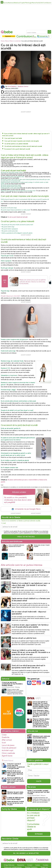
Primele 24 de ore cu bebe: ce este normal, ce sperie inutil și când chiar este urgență (15, 776)
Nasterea (11, 3)
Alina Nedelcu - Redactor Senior (18, 86)
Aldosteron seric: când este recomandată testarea (41, 740)
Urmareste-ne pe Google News (26, 512)
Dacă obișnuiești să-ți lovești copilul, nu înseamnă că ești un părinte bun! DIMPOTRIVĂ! (31, 574)
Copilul (23, 3)
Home (3, 41)
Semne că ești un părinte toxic (24, 641)
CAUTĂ (39, 784)
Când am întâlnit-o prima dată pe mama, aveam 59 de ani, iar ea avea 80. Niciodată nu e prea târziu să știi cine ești (31, 655)
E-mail (4, 526)
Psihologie (28, 3)
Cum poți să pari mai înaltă (13, 138)
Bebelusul (17, 3)
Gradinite (6, 740)
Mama (34, 3)
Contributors (47, 3)
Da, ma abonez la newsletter (26, 856)
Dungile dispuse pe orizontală (10, 299)
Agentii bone (7, 759)
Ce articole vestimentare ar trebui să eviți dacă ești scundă (23, 146)
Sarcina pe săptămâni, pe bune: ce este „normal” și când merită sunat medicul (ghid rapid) (16, 783)
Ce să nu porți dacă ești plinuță (17, 217)
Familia (38, 3)
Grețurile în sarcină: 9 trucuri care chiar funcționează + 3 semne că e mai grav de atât (16, 769)
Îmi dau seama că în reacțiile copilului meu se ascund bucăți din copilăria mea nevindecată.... (41, 745)
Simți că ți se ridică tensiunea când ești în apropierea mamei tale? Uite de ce (28, 669)
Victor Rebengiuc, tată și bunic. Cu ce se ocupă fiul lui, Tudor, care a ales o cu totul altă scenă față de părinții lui (41, 716)
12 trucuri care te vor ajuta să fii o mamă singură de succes (42, 557)
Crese (4, 738)
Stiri (42, 3)
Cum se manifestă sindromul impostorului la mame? (16, 549)
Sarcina (6, 3)
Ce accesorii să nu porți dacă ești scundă (17, 149)
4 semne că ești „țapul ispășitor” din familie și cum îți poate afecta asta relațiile (30, 629)
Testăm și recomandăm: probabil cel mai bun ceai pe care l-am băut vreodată (38, 795)
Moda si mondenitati (15, 41)
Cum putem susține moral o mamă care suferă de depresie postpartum (17, 558)
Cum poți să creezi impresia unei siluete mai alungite (21, 141)
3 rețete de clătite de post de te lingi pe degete (16, 801)
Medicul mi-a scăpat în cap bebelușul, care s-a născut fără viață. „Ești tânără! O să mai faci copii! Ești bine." (31, 588)
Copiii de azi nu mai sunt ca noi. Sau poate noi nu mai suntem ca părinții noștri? (41, 752)
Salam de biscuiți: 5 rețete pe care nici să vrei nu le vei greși (16, 806)
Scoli (4, 745)
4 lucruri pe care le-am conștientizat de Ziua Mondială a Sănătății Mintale (12, 687)
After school (7, 743)
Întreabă (39, 837)
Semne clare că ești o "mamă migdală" (42, 549)
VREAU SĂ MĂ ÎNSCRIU (26, 540)
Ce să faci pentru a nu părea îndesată (16, 144)
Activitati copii (7, 753)
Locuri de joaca (8, 748)
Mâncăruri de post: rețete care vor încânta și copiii (15, 796)
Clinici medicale (8, 756)
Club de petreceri (9, 751)
